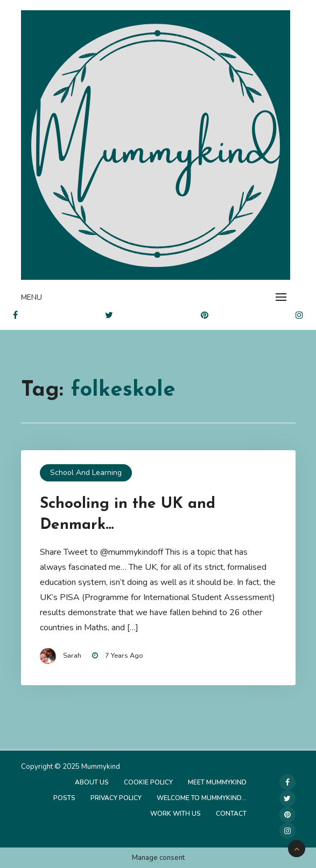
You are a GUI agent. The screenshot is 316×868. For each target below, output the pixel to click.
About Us (92, 782)
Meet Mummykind (217, 782)
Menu (31, 297)
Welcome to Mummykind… (202, 798)
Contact (231, 814)
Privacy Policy (116, 798)
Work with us (175, 814)
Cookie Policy (148, 782)
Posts (64, 798)
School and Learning (86, 473)
